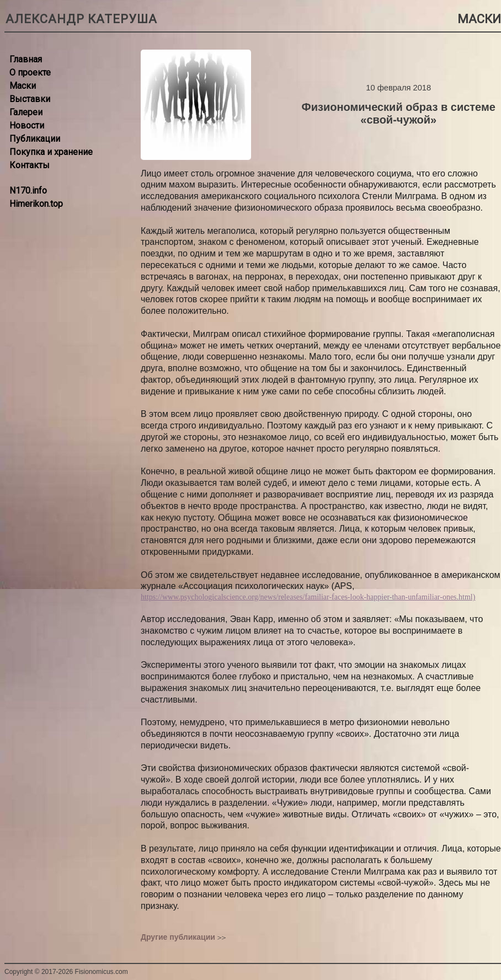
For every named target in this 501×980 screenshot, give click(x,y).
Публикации (35, 139)
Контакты (30, 165)
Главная (26, 59)
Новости (27, 125)
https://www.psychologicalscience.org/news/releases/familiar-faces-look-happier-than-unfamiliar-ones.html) (308, 597)
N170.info (28, 191)
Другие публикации (178, 937)
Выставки (30, 99)
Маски (23, 86)
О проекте (30, 73)
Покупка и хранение (51, 152)
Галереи (26, 112)
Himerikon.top (36, 204)
